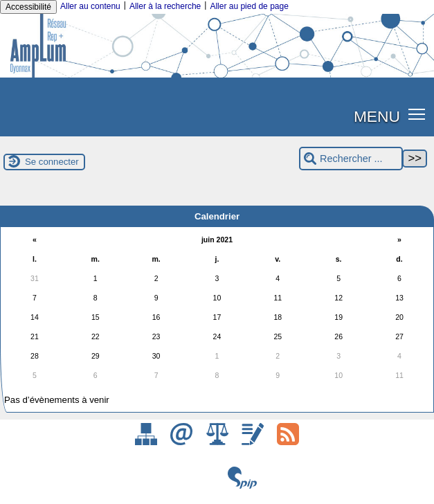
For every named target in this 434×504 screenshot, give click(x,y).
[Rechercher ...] (351, 159)
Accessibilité (28, 7)
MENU (377, 116)
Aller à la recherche (165, 6)
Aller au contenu (90, 6)
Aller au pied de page (249, 6)
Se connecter (52, 162)
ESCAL (225, 496)
